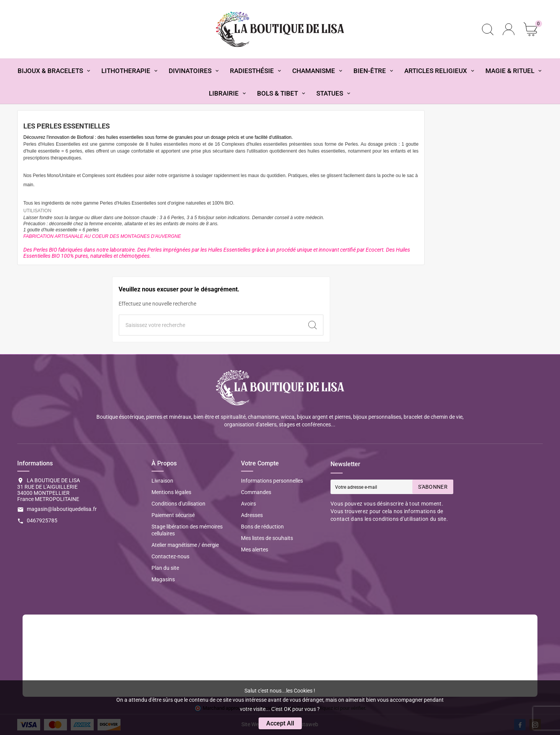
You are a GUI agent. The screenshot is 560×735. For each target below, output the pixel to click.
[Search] (313, 325)
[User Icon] (509, 29)
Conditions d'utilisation (178, 504)
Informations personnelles (272, 481)
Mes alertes (255, 550)
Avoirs (248, 504)
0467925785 (42, 520)
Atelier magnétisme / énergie (185, 545)
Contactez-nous (170, 556)
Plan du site (165, 568)
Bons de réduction (262, 527)
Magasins (163, 579)
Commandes (256, 492)
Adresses (252, 515)
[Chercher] (211, 325)
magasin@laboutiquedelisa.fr (62, 509)
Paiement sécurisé (173, 515)
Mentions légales (171, 492)
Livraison (162, 481)
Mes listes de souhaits (267, 538)
